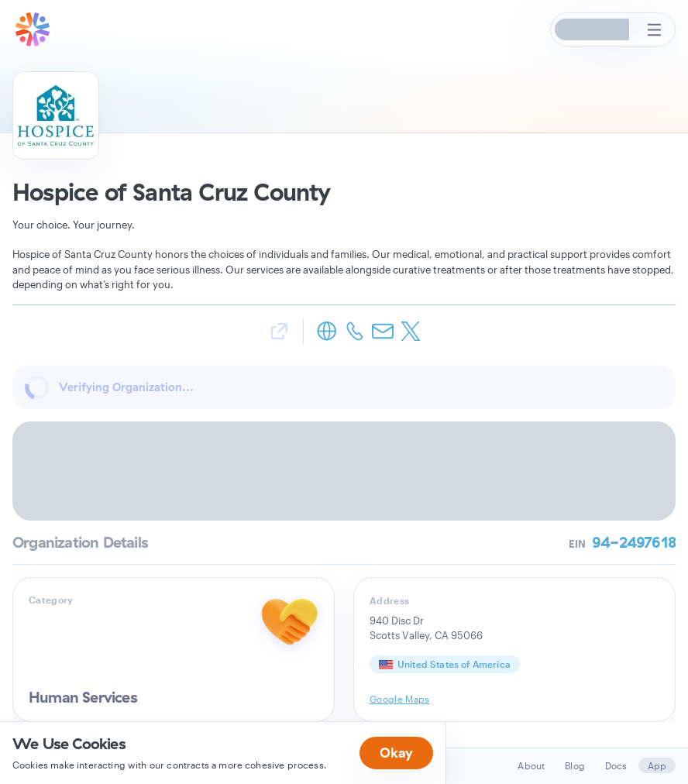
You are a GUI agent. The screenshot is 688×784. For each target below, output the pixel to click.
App (657, 765)
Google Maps (400, 699)
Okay (396, 753)
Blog (575, 765)
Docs (616, 765)
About (531, 765)
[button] (593, 29)
